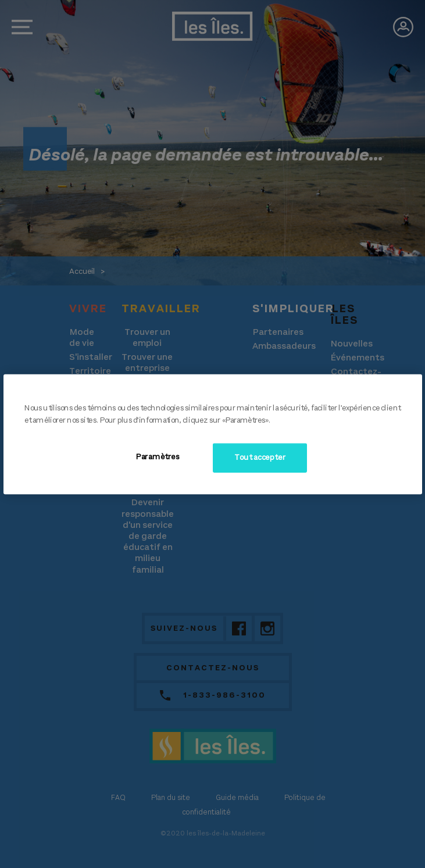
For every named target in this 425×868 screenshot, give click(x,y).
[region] (213, 434)
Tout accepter (259, 458)
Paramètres (157, 457)
